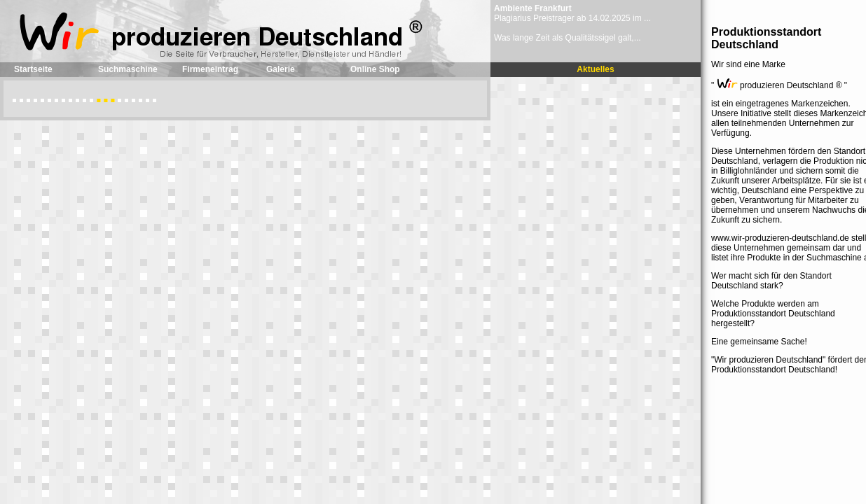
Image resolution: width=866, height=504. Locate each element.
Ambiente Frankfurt (533, 8)
